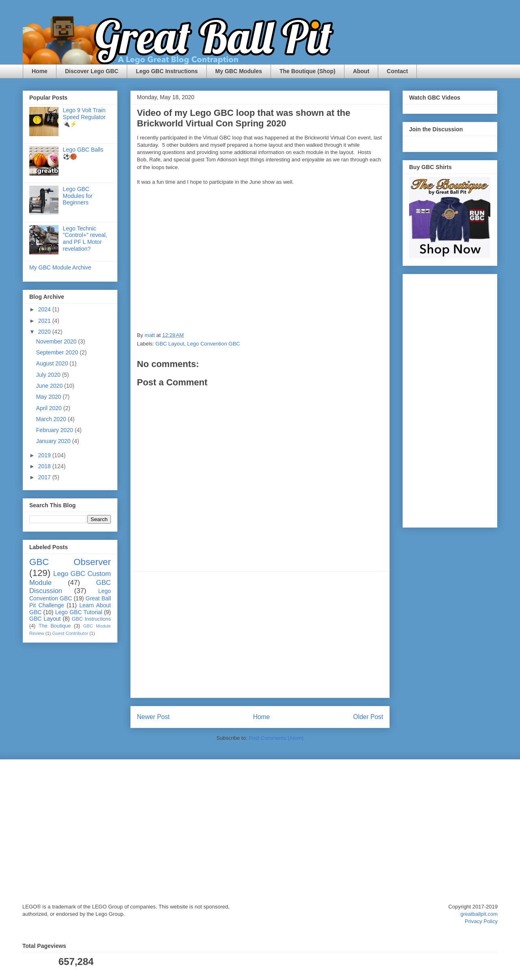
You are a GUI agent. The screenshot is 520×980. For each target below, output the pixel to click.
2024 (45, 309)
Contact (397, 71)
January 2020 (54, 441)
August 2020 (53, 363)
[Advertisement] (260, 635)
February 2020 (55, 430)
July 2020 (49, 375)
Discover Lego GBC (92, 71)
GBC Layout (170, 344)
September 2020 (58, 352)
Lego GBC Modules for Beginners (78, 196)
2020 (45, 332)
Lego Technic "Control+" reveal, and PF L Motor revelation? (85, 239)
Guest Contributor (70, 633)
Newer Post (153, 717)
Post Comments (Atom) (276, 738)
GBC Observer (70, 562)
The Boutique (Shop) (308, 71)
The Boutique (55, 626)
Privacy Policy (481, 921)
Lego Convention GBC (214, 344)
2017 (45, 477)
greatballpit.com (479, 914)
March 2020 (52, 419)
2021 (45, 321)
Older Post (368, 717)
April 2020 (50, 408)
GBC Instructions (91, 619)
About (361, 71)
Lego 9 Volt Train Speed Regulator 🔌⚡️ (84, 117)
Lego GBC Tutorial (79, 612)
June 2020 (50, 386)
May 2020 (49, 397)
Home (40, 71)
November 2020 (57, 341)
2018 (45, 466)
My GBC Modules (239, 71)
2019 (45, 455)
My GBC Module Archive (60, 267)
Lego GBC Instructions (167, 71)
